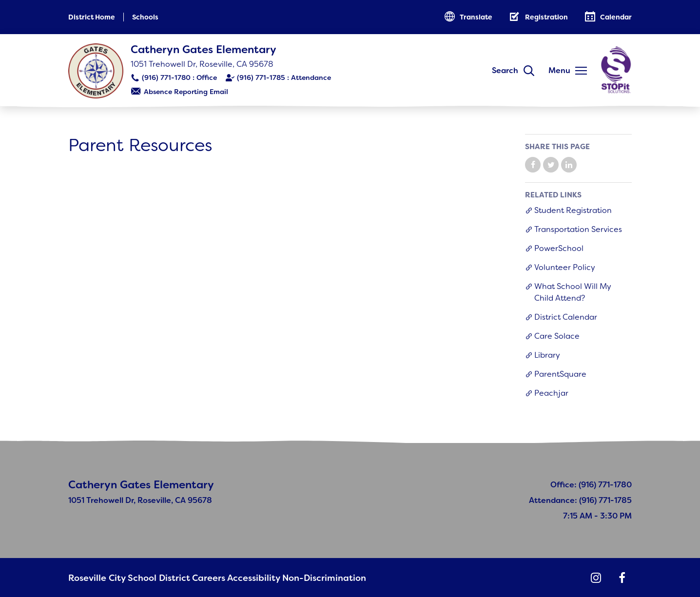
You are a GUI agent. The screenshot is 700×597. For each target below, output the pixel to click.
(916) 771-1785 (261, 77)
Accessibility (241, 578)
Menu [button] (559, 70)
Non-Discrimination (308, 578)
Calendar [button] (616, 17)
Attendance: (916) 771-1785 (580, 500)
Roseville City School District (119, 578)
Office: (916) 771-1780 (591, 485)
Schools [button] (145, 17)
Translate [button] (476, 17)
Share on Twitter (551, 165)
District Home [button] (92, 17)
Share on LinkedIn (569, 165)
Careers (194, 578)
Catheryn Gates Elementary (204, 49)
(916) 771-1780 (166, 77)
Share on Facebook (533, 165)
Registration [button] (546, 17)
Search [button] (505, 70)
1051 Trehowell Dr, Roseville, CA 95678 (202, 64)
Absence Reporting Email (186, 92)
